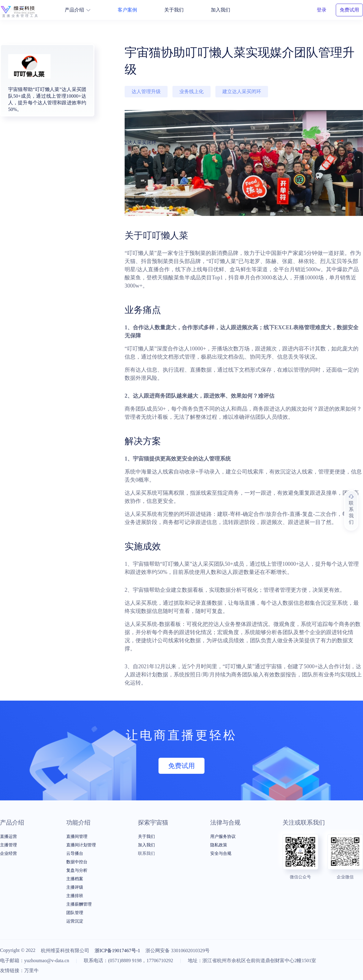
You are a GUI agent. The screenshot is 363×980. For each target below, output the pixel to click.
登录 (322, 10)
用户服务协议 (223, 837)
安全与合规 (221, 853)
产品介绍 (78, 10)
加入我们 (221, 10)
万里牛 (31, 970)
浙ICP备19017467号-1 (117, 951)
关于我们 (174, 10)
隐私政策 (219, 845)
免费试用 (349, 10)
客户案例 (127, 10)
